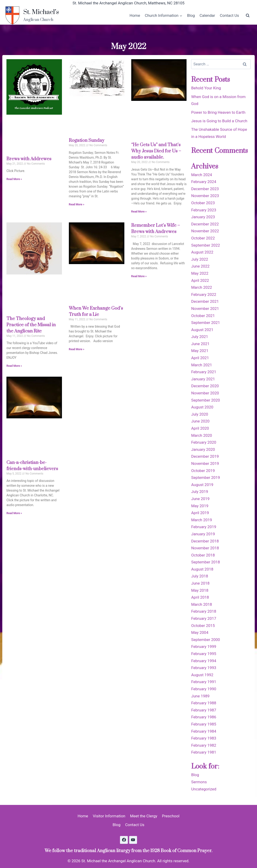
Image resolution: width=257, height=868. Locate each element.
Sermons (199, 782)
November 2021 (205, 309)
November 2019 (205, 463)
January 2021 (203, 379)
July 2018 (200, 576)
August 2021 (202, 330)
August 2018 (202, 569)
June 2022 (200, 266)
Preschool (171, 816)
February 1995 (204, 654)
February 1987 (204, 710)
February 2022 (204, 294)
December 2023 (205, 189)
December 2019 (205, 456)
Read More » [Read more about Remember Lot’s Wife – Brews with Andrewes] (139, 276)
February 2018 (204, 611)
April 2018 (200, 597)
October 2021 (203, 316)
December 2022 (205, 224)
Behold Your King (206, 88)
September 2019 (206, 478)
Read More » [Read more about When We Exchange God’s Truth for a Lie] (77, 349)
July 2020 (200, 414)
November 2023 (205, 196)
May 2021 (200, 351)
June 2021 (200, 344)
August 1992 (202, 675)
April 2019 (200, 513)
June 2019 (200, 499)
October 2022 (203, 238)
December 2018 (205, 541)
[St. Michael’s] (32, 15)
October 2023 (203, 203)
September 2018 (206, 562)
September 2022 (206, 245)
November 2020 (205, 393)
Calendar (207, 15)
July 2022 (200, 259)
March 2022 (202, 287)
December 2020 (205, 386)
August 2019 (202, 485)
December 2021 (205, 301)
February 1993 (204, 668)
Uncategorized (204, 789)
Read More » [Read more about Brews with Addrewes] (14, 179)
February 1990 (204, 689)
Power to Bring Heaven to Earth (218, 112)
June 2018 (200, 583)
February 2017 (204, 618)
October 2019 (203, 471)
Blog (191, 15)
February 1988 (204, 703)
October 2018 (203, 555)
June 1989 (200, 696)
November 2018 (205, 548)
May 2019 (200, 506)
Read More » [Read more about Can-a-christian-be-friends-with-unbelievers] (14, 513)
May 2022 (200, 273)
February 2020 (204, 442)
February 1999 (204, 647)
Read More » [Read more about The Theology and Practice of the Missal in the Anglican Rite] (14, 366)
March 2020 (202, 435)
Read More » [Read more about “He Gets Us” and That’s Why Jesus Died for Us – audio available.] (139, 212)
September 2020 (206, 400)
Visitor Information (109, 816)
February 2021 (204, 372)
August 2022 (202, 252)
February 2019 (204, 527)
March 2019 (202, 520)
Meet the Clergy (144, 816)
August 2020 (202, 407)
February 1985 (204, 724)
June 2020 (200, 421)
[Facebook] (124, 840)
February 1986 (204, 717)
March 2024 (202, 175)
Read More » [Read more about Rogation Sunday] (77, 204)
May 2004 (200, 632)
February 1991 (204, 682)
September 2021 (206, 323)
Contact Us (229, 15)
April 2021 (200, 358)
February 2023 (204, 210)
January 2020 (203, 449)
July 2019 (200, 492)
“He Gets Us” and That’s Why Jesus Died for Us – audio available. (156, 151)
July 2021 (200, 337)
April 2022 (200, 280)
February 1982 (204, 745)
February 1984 (204, 731)
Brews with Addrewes (29, 159)
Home (135, 15)
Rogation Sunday (87, 141)
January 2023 (203, 217)
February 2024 (204, 182)
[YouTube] (133, 840)
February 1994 (204, 661)
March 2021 (202, 365)
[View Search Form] (248, 15)
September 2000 (206, 640)
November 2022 (205, 231)
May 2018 (200, 590)
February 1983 (204, 738)
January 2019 (203, 534)
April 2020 (200, 428)
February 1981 (204, 752)
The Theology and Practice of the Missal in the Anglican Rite (31, 325)
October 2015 (203, 626)
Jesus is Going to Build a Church (219, 121)
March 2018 (202, 604)
